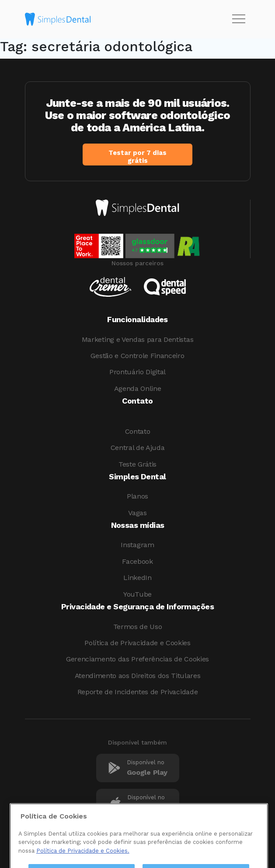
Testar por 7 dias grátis (137, 157)
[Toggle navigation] (239, 19)
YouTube (137, 594)
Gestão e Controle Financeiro (137, 356)
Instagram (137, 545)
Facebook (137, 561)
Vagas (137, 513)
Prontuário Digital (137, 372)
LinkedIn (137, 578)
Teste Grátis (137, 464)
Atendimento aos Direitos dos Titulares (138, 676)
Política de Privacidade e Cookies (137, 643)
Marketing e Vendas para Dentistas (137, 339)
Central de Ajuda (138, 448)
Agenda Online (138, 388)
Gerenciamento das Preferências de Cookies (137, 659)
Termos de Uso (138, 627)
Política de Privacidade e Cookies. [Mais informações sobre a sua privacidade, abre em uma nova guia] (83, 861)
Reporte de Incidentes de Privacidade (137, 692)
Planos (137, 496)
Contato (138, 431)
